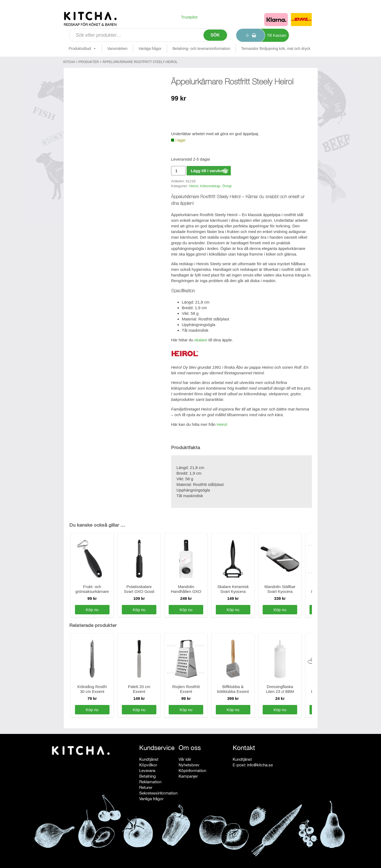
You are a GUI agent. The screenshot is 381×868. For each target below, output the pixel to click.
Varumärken (117, 49)
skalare (201, 340)
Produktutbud (83, 49)
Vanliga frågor (150, 49)
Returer (146, 787)
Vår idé (185, 759)
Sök (215, 35)
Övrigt (227, 186)
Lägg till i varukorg (209, 171)
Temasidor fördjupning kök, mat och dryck (276, 49)
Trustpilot (189, 17)
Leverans (147, 771)
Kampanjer (188, 776)
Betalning (148, 776)
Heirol (194, 186)
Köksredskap (210, 186)
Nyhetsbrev (189, 765)
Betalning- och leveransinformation (201, 49)
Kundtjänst (149, 759)
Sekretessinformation (158, 793)
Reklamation (150, 782)
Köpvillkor (148, 765)
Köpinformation (192, 771)
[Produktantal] (178, 171)
